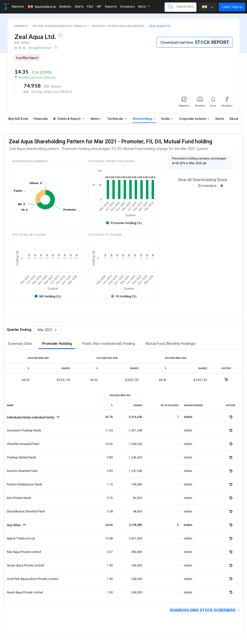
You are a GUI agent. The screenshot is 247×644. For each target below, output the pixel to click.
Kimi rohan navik (19, 498)
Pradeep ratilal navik (21, 457)
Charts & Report (67, 119)
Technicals (116, 119)
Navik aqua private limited (25, 592)
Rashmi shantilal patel (22, 471)
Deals (166, 119)
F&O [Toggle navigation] (90, 6)
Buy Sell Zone (18, 119)
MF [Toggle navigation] (99, 6)
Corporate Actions (193, 119)
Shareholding (143, 119)
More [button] (144, 6)
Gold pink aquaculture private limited (32, 579)
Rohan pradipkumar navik (25, 484)
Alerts (220, 119)
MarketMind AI (42, 7)
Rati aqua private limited (24, 552)
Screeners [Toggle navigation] (128, 6)
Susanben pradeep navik (24, 430)
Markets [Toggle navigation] (18, 6)
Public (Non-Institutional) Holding (109, 344)
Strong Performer (40, 48)
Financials (41, 119)
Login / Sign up (232, 7)
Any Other (14, 525)
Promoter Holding (57, 344)
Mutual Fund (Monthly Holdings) (171, 344)
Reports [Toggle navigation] (111, 6)
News (95, 119)
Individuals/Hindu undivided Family (31, 417)
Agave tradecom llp (21, 538)
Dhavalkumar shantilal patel (26, 511)
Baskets (65, 6)
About (234, 119)
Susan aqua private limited (26, 565)
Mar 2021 (46, 330)
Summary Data (20, 344)
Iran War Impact (27, 58)
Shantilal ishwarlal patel (23, 444)
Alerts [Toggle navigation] (79, 6)
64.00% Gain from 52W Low (37, 77)
